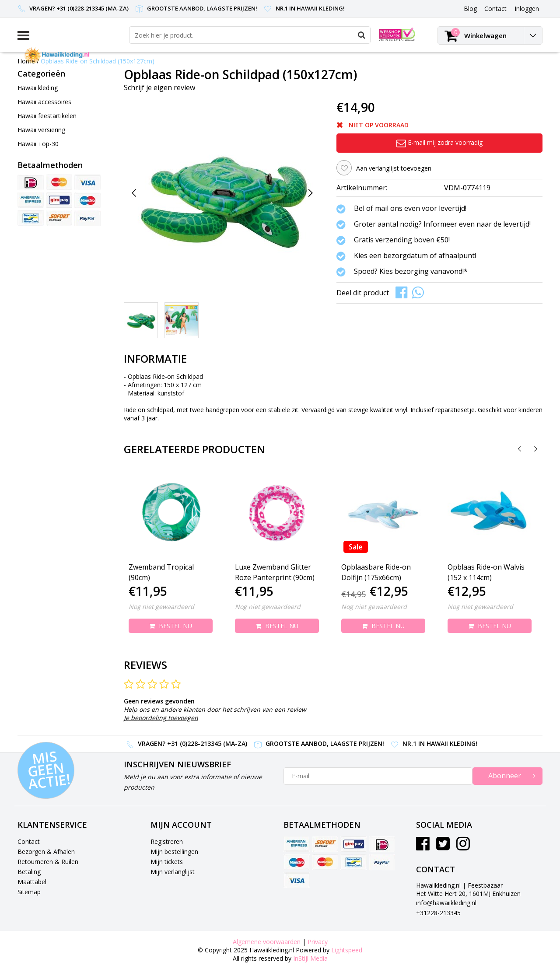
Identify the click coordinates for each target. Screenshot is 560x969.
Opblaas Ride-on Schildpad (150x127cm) (98, 61)
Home (26, 61)
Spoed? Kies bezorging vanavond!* (411, 272)
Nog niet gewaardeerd (161, 607)
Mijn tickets (167, 862)
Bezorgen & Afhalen (46, 852)
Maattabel (32, 882)
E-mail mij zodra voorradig (439, 142)
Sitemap (29, 892)
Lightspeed (347, 950)
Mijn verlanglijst (173, 872)
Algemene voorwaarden (267, 942)
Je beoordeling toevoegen (161, 718)
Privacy (318, 942)
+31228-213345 (438, 913)
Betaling (29, 872)
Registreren (167, 841)
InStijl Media (310, 958)
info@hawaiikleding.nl (446, 903)
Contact (29, 841)
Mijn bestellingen (174, 852)
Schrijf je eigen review (159, 87)
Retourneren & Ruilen (48, 862)
